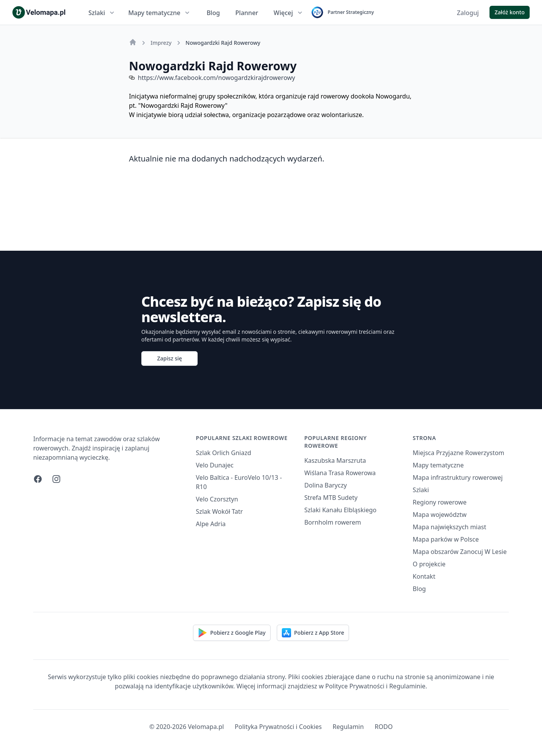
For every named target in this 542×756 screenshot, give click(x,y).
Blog (213, 13)
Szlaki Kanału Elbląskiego (340, 510)
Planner (247, 13)
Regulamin (348, 727)
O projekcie (429, 564)
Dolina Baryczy (325, 485)
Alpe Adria (211, 524)
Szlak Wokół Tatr (219, 511)
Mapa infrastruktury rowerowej (458, 477)
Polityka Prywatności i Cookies (278, 727)
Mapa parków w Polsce (446, 539)
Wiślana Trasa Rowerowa (340, 473)
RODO (384, 727)
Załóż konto (510, 12)
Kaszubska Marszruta (335, 460)
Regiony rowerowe (440, 502)
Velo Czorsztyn (217, 499)
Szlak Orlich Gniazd (223, 453)
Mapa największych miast (449, 527)
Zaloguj (468, 13)
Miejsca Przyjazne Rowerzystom (458, 453)
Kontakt (424, 576)
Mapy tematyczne (160, 13)
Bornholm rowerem (333, 522)
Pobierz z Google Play (232, 633)
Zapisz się (169, 358)
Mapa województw (440, 515)
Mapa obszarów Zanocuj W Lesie (460, 552)
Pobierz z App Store (313, 633)
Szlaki (102, 13)
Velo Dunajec (215, 465)
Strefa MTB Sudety (331, 498)
